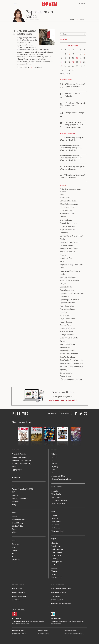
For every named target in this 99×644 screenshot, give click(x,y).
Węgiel (15, 550)
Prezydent (16, 501)
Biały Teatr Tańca (67, 210)
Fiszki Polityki (56, 619)
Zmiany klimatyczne (59, 500)
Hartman (55, 518)
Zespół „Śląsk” (66, 376)
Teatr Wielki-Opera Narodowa (72, 360)
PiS (14, 492)
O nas (53, 574)
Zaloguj (82, 4)
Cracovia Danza (66, 220)
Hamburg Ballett (66, 245)
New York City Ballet (68, 277)
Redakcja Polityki (18, 585)
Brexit (15, 517)
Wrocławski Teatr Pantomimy (71, 367)
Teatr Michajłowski (67, 351)
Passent (54, 515)
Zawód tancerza (66, 373)
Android (18, 619)
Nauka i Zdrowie (57, 487)
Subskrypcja (65, 413)
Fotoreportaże (57, 562)
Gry (53, 473)
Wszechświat (56, 494)
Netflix (62, 274)
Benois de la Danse (67, 207)
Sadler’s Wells (65, 325)
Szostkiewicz (56, 522)
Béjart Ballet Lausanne (69, 204)
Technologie (56, 497)
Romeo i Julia (65, 316)
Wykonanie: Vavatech (43, 634)
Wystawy (63, 370)
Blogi (53, 511)
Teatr (53, 470)
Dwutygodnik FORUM (18, 631)
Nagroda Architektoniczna (61, 479)
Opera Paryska (66, 296)
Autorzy (54, 568)
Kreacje (63, 255)
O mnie (82, 19)
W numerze (16, 450)
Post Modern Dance (68, 309)
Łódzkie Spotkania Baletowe (71, 379)
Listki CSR (16, 560)
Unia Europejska (19, 520)
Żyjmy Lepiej (17, 470)
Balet (62, 195)
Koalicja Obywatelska (20, 498)
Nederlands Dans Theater (70, 271)
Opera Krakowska (67, 290)
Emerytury (16, 544)
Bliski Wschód (18, 526)
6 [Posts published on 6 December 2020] (84, 54)
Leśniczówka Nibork (71, 631)
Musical (63, 268)
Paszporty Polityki (58, 476)
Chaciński (55, 525)
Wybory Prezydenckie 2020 (23, 489)
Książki (54, 454)
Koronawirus (17, 478)
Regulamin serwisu (57, 585)
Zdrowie (55, 491)
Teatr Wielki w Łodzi (68, 357)
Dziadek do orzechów (68, 223)
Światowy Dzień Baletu (69, 338)
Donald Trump (18, 523)
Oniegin (63, 284)
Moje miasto (56, 555)
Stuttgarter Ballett (67, 335)
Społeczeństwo (57, 549)
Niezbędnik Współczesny (22, 463)
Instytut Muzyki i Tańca (69, 249)
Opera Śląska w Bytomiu (70, 300)
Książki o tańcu (66, 258)
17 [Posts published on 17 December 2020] (73, 62)
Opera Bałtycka (66, 287)
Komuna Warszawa (67, 252)
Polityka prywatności (58, 593)
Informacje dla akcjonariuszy (61, 604)
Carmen (63, 217)
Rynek (14, 540)
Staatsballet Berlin (67, 328)
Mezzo (62, 261)
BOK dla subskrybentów (20, 596)
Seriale (54, 463)
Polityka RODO (56, 596)
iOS (13, 619)
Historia (55, 543)
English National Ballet (69, 230)
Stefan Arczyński (67, 332)
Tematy (54, 571)
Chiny (14, 532)
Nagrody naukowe (58, 503)
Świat (14, 513)
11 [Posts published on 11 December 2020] (77, 58)
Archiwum (55, 565)
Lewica (15, 495)
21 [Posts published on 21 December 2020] (62, 66)
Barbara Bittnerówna (68, 201)
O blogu (72, 19)
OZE (14, 553)
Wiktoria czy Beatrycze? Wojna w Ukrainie (73, 139)
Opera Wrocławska (67, 303)
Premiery (63, 312)
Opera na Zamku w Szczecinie (72, 293)
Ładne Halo (24, 634)
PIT (14, 547)
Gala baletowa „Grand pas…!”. (72, 236)
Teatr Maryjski (65, 347)
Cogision (18, 634)
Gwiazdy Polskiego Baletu (70, 242)
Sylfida (63, 341)
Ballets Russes (66, 198)
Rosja (14, 529)
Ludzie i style (56, 546)
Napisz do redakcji (19, 593)
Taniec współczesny (68, 344)
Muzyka (54, 457)
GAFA (14, 557)
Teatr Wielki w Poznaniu (69, 354)
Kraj (14, 485)
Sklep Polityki (57, 577)
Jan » (68, 73)
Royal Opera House (67, 319)
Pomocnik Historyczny (21, 457)
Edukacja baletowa (67, 226)
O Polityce (16, 600)
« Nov (62, 73)
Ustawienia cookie (57, 600)
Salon (14, 466)
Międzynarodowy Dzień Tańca (72, 265)
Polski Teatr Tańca (67, 306)
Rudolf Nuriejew (66, 322)
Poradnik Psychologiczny (22, 460)
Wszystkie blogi (57, 531)
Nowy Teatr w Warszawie (70, 281)
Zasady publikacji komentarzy (61, 589)
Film (53, 460)
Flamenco (64, 233)
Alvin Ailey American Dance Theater (71, 190)
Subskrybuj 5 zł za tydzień (62, 401)
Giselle (63, 239)
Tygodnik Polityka (19, 454)
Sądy (14, 505)
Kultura (54, 450)
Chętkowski (56, 528)
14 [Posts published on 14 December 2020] (62, 62)
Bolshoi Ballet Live (67, 214)
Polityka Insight (43, 631)
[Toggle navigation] (15, 4)
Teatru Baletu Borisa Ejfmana (71, 363)
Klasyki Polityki (57, 552)
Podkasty (55, 558)
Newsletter (52, 413)
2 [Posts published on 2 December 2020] (69, 54)
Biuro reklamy (17, 589)
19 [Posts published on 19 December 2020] (81, 62)
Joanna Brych (38, 67)
